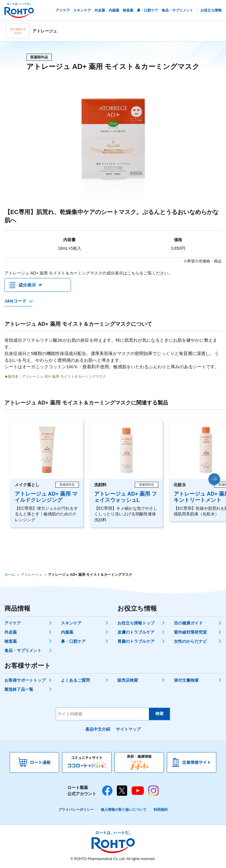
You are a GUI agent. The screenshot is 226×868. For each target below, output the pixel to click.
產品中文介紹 (98, 730)
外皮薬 (11, 633)
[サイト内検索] (103, 715)
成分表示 (27, 285)
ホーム (10, 575)
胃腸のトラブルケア (136, 642)
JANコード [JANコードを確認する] (15, 302)
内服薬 (67, 633)
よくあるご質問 (75, 681)
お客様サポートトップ (25, 681)
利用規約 (161, 810)
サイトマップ (128, 730)
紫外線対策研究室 (190, 633)
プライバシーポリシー (76, 810)
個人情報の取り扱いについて (124, 810)
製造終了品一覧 (19, 690)
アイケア (13, 624)
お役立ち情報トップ (136, 624)
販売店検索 (128, 681)
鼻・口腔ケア (73, 642)
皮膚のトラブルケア (136, 633)
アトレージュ (31, 575)
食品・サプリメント (23, 651)
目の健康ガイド (188, 624)
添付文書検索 (186, 681)
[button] (214, 480)
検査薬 (11, 642)
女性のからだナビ (190, 642)
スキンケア (71, 624)
